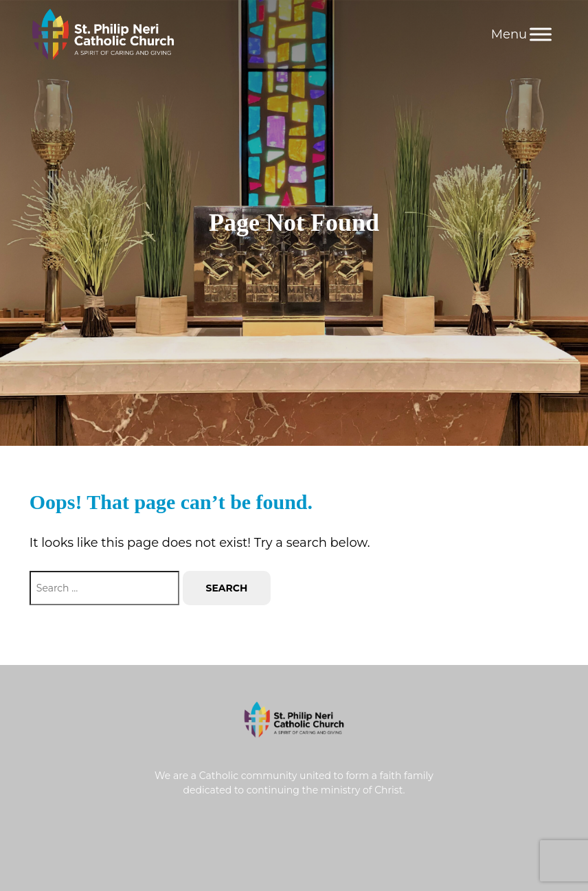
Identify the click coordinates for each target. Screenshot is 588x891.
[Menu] (541, 34)
